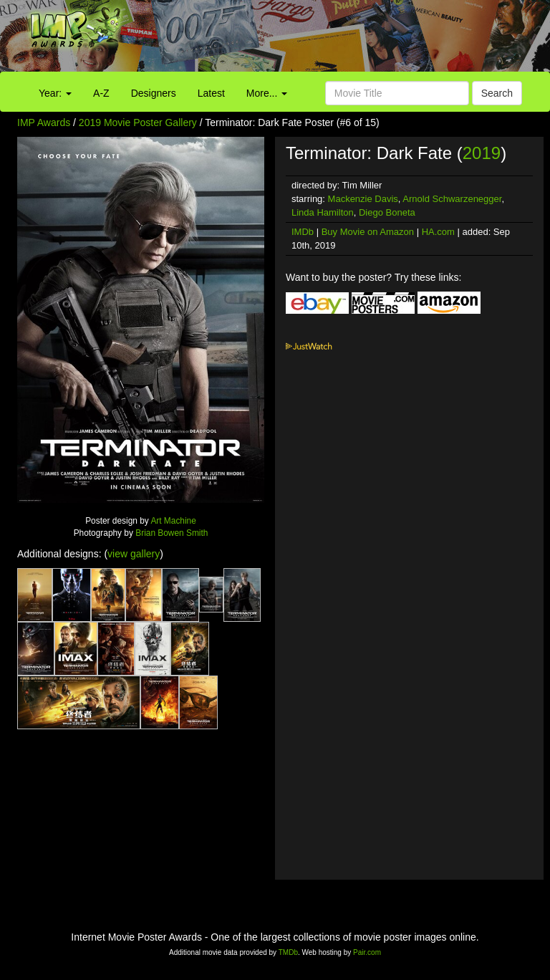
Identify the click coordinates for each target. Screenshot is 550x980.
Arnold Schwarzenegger (452, 199)
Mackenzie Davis (363, 199)
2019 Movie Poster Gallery (138, 123)
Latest (211, 93)
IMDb (303, 232)
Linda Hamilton (323, 212)
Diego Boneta (387, 212)
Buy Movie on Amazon (368, 232)
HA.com (438, 232)
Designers (154, 93)
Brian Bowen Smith (172, 533)
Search (497, 93)
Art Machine (173, 521)
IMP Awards (44, 123)
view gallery (134, 554)
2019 (482, 153)
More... (267, 93)
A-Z (101, 93)
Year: (55, 93)
